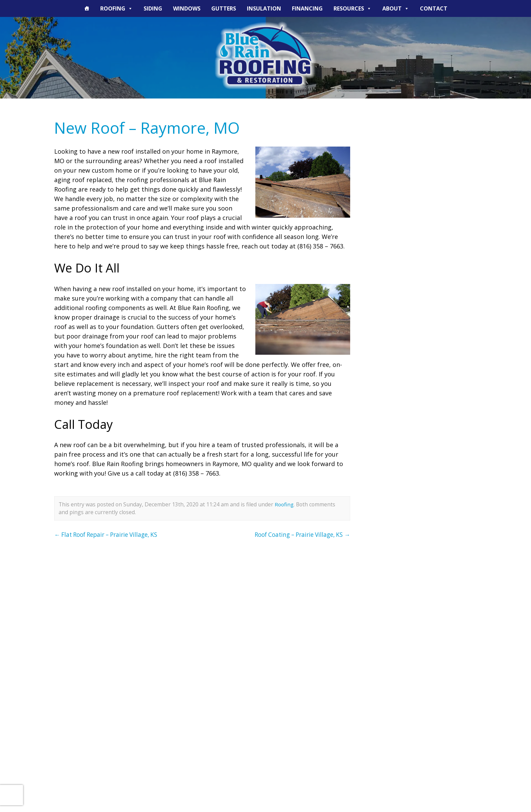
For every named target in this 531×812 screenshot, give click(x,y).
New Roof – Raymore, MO (152, 127)
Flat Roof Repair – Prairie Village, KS (110, 534)
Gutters (224, 8)
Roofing (116, 8)
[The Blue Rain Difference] (87, 8)
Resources (353, 8)
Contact (434, 8)
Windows (187, 8)
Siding (153, 8)
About (396, 8)
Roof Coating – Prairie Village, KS (299, 534)
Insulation (264, 8)
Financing (307, 8)
